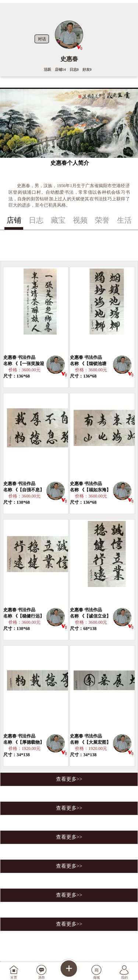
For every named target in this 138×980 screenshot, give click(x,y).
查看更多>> (69, 779)
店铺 (14, 220)
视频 (80, 220)
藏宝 (58, 220)
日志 (36, 220)
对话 (42, 39)
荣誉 (102, 220)
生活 (124, 220)
